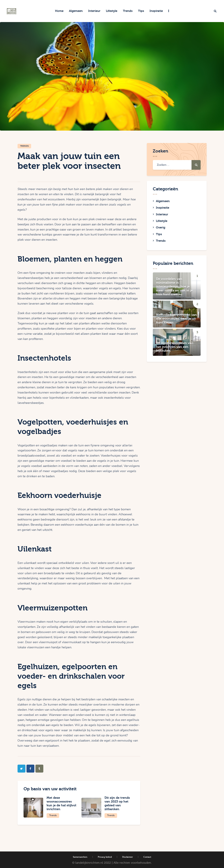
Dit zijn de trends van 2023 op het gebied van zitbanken (118, 803)
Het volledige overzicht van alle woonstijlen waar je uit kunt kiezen (176, 321)
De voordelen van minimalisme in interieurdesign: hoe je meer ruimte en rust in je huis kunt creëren (174, 288)
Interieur (162, 215)
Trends (24, 146)
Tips (159, 236)
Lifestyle (162, 222)
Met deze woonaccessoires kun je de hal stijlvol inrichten (60, 803)
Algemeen (163, 201)
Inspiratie (163, 208)
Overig (161, 229)
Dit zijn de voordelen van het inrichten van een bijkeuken (175, 349)
